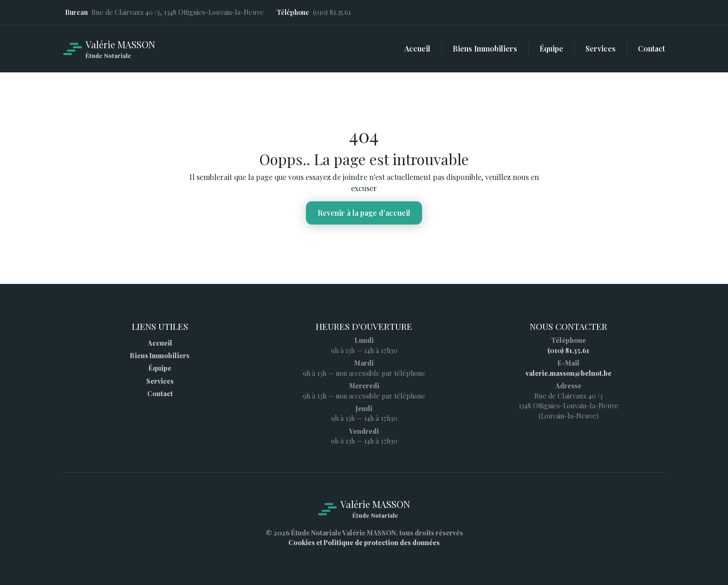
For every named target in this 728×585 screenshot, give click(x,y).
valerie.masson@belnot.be (569, 373)
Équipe (160, 368)
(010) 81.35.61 (568, 350)
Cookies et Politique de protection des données (364, 542)
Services (160, 381)
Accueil (160, 343)
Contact (160, 393)
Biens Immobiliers (160, 355)
